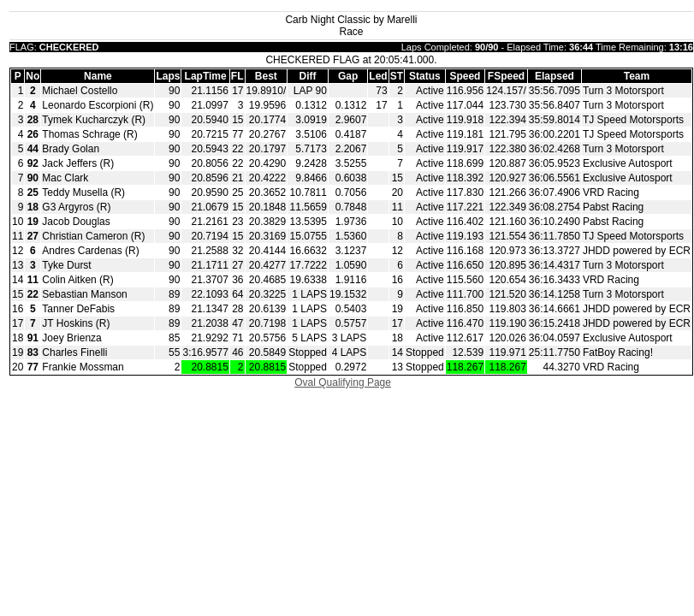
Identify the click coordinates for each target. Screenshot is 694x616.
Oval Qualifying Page (343, 382)
